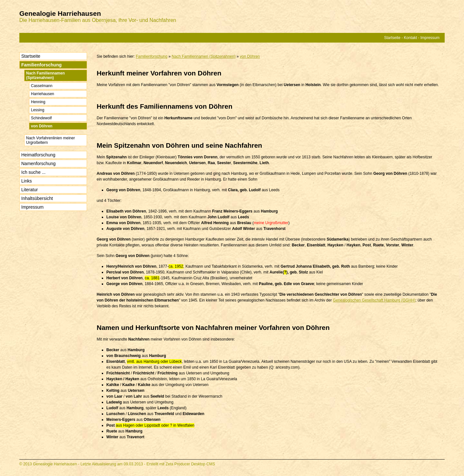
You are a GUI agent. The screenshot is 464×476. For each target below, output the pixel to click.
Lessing (38, 110)
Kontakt (410, 38)
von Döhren (42, 126)
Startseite (392, 38)
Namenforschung (39, 164)
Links (27, 181)
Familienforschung (41, 65)
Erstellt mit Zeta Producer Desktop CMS (181, 464)
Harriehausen (43, 94)
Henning (38, 102)
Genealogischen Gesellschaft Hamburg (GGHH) (374, 300)
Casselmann (42, 86)
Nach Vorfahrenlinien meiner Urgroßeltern (50, 140)
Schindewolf (41, 118)
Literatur (29, 190)
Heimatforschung (38, 155)
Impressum (430, 38)
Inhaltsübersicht (37, 198)
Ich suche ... (33, 172)
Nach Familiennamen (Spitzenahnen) (45, 75)
